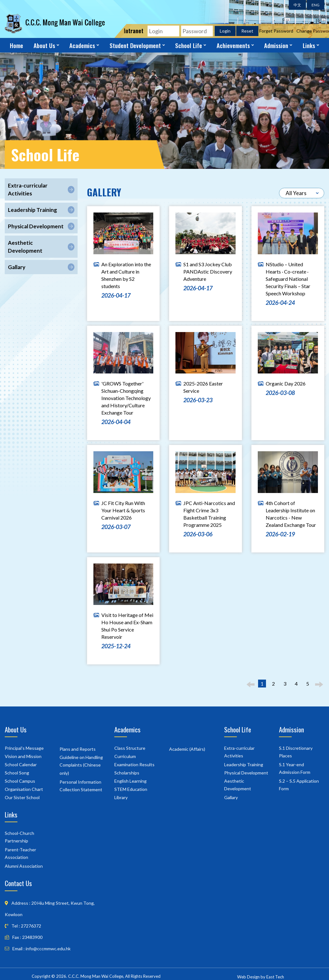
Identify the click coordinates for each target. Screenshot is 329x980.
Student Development (135, 45)
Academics (82, 45)
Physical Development (246, 772)
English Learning (130, 780)
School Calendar (21, 764)
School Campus (20, 780)
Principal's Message (24, 747)
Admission (276, 45)
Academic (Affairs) (187, 748)
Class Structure (130, 747)
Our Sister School (22, 797)
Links (309, 45)
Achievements (233, 45)
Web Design (248, 976)
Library (121, 797)
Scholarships (127, 772)
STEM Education (131, 789)
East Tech (275, 976)
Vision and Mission (23, 756)
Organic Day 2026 (286, 383)
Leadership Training (244, 764)
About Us (44, 45)
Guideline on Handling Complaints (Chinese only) (81, 764)
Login (225, 31)
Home (16, 45)
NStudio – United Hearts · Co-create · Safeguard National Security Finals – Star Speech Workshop (288, 278)
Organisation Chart (24, 789)
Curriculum (125, 756)
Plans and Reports (78, 748)
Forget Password (276, 31)
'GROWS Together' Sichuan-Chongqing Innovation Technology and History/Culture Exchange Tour (126, 397)
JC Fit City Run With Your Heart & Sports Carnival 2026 (123, 510)
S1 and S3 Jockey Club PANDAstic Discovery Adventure (208, 271)
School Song (17, 772)
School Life (189, 45)
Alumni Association (24, 865)
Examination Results (134, 764)
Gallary (231, 797)
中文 (297, 5)
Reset (247, 31)
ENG (316, 5)
